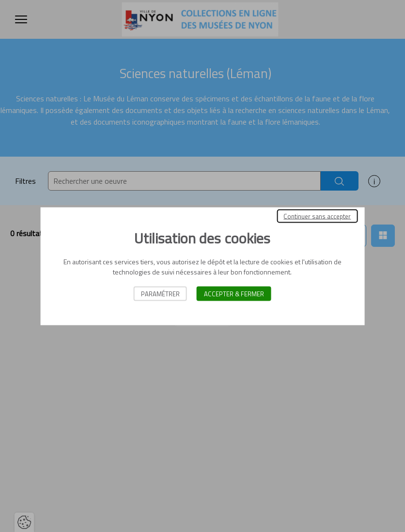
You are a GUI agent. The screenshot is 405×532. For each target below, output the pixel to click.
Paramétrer (160, 293)
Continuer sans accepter (317, 216)
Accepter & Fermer (234, 293)
